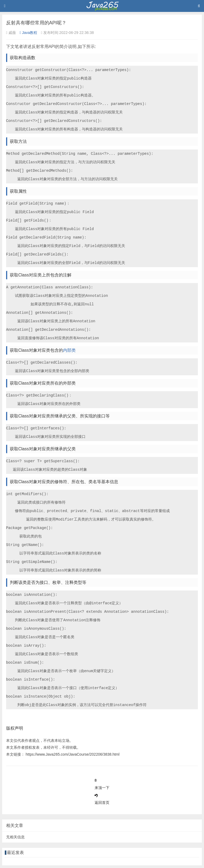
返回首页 (102, 803)
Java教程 (29, 33)
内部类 (69, 350)
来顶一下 (102, 788)
